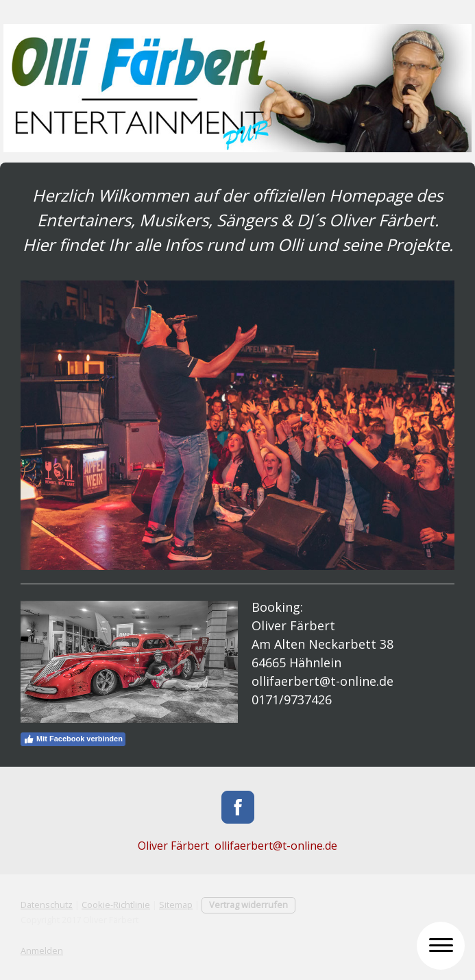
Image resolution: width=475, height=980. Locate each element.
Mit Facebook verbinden (73, 739)
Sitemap (176, 905)
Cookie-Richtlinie (116, 905)
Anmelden (42, 951)
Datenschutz (47, 905)
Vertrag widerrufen (248, 905)
